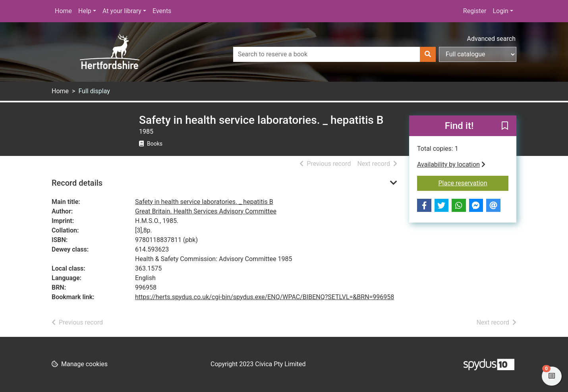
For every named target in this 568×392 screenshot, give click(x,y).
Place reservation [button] (474, 183)
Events (162, 11)
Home (63, 11)
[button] (505, 126)
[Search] (428, 54)
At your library (122, 11)
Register (475, 11)
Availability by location (451, 164)
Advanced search (491, 39)
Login (500, 11)
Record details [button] (77, 183)
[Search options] (478, 54)
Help (85, 11)
